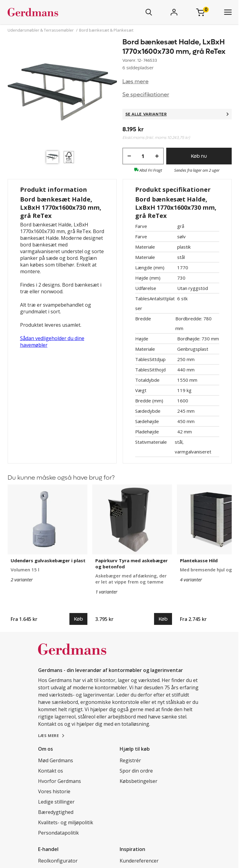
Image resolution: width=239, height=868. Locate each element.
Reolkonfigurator (58, 861)
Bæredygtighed (56, 812)
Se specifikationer (146, 95)
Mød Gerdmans (56, 760)
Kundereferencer (139, 861)
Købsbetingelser (139, 781)
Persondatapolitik (58, 833)
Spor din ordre (136, 771)
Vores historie (54, 791)
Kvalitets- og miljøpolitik (66, 822)
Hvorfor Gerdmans (60, 781)
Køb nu (199, 156)
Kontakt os (51, 771)
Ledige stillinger (56, 802)
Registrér (130, 760)
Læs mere (135, 82)
